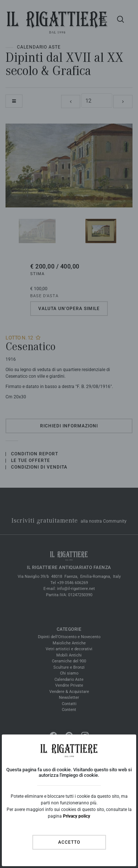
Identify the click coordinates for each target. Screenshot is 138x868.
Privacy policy (77, 816)
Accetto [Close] (69, 842)
